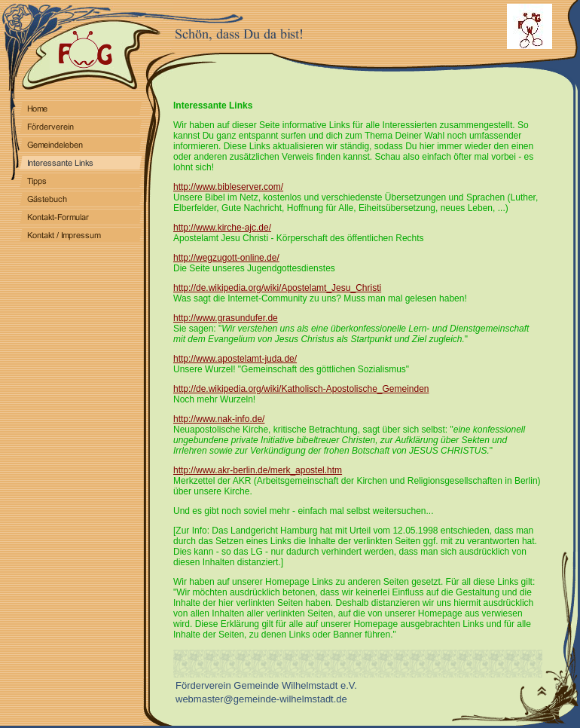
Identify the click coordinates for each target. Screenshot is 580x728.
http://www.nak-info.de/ (219, 419)
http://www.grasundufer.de (226, 318)
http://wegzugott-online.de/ (226, 258)
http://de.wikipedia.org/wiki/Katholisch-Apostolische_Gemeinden (301, 389)
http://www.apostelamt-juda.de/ (235, 359)
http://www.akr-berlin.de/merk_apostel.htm (258, 470)
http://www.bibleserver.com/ (228, 187)
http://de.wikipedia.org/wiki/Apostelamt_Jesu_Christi (277, 288)
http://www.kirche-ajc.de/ (222, 228)
